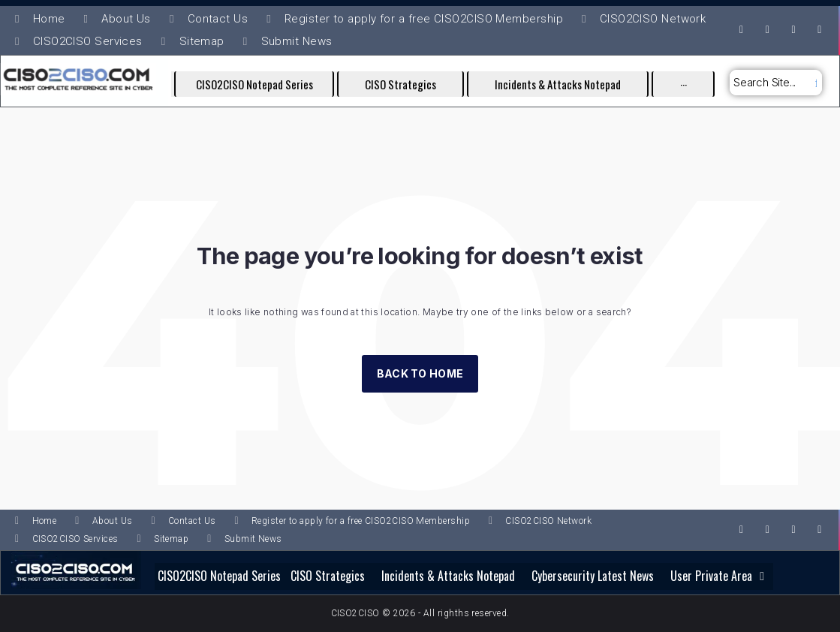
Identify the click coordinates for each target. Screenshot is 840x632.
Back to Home (420, 373)
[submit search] (814, 83)
